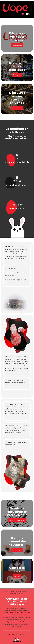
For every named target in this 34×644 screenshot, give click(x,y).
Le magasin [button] (17, 75)
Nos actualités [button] (17, 45)
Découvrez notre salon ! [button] (17, 520)
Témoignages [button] (17, 550)
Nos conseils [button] (17, 108)
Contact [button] (17, 576)
